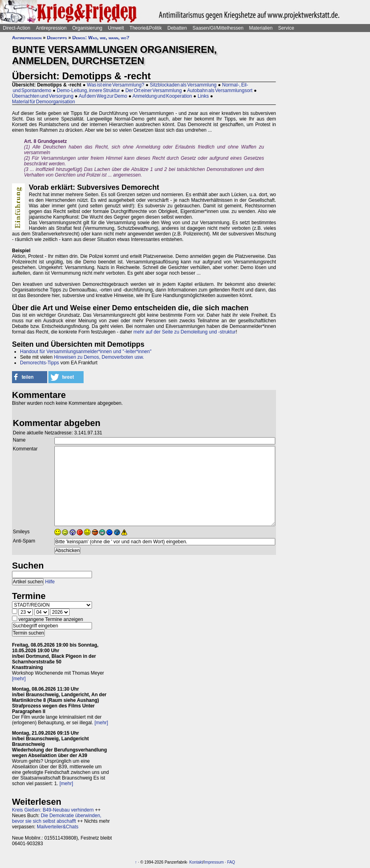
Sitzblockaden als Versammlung (183, 85)
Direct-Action (17, 28)
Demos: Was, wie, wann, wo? (101, 38)
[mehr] (19, 679)
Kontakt (196, 862)
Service (286, 28)
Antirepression (51, 28)
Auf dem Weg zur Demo (103, 96)
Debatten (177, 28)
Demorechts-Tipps (40, 363)
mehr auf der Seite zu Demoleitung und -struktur (184, 332)
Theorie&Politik (146, 28)
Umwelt (116, 28)
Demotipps (57, 38)
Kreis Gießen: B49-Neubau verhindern (53, 810)
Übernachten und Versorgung (43, 96)
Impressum (214, 862)
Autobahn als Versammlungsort (220, 90)
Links (203, 96)
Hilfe (50, 582)
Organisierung (87, 28)
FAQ (231, 862)
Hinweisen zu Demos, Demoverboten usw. (99, 357)
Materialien (261, 28)
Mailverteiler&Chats (58, 827)
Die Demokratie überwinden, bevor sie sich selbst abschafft (57, 818)
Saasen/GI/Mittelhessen (218, 28)
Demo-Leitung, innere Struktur (88, 90)
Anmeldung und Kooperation (162, 96)
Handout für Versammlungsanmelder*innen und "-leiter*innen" (86, 352)
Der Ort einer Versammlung (153, 90)
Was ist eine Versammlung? (115, 85)
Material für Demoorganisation (43, 102)
